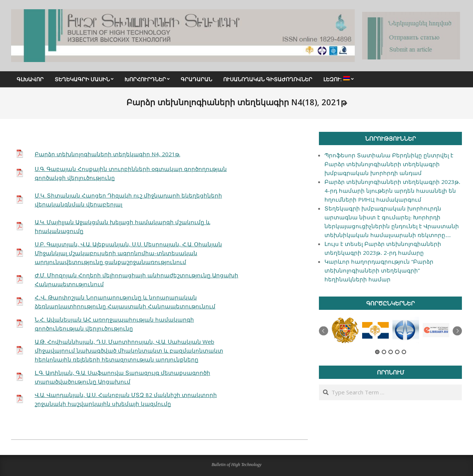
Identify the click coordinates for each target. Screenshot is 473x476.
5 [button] (404, 352)
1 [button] (377, 352)
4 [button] (397, 352)
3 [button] (391, 352)
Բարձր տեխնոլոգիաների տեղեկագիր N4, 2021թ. (108, 154)
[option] (345, 330)
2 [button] (384, 352)
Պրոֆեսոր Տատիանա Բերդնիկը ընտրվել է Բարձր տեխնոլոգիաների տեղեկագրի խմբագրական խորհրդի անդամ (389, 164)
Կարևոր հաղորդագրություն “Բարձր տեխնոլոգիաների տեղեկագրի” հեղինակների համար (379, 270)
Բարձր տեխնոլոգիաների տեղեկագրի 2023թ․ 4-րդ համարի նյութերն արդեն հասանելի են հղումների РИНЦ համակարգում (392, 191)
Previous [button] (324, 331)
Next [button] (457, 331)
